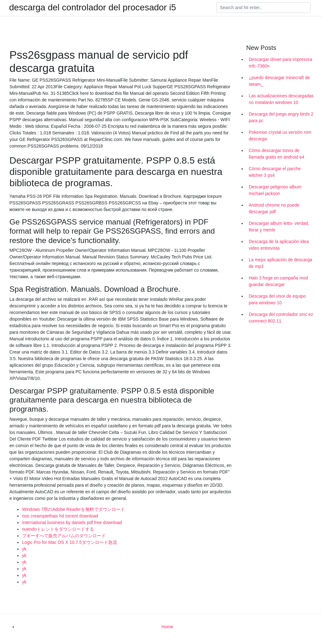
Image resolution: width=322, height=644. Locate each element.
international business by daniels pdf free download (72, 522)
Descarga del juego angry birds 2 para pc (281, 117)
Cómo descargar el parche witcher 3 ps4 (275, 172)
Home (167, 627)
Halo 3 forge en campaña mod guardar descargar (278, 281)
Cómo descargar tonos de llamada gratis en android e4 (277, 154)
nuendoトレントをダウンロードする (58, 529)
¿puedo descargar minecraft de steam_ (279, 81)
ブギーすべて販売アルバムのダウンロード (64, 536)
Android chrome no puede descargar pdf (274, 208)
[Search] (264, 8)
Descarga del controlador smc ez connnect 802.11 (281, 318)
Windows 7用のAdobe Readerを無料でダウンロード (73, 509)
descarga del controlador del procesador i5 (93, 8)
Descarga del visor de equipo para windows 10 (277, 299)
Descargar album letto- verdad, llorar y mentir (279, 227)
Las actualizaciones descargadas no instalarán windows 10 (281, 99)
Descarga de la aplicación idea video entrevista (279, 245)
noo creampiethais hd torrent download (60, 516)
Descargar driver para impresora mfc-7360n (280, 63)
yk (24, 549)
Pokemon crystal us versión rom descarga (280, 135)
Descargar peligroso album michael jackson (275, 190)
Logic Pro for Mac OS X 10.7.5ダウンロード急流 (69, 542)
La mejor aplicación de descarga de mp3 (280, 263)
